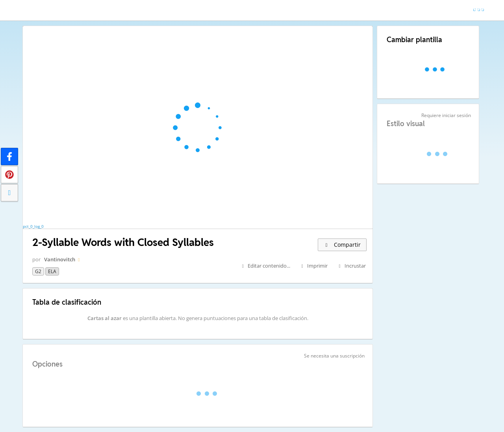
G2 (38, 271)
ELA (52, 271)
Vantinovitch (60, 259)
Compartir (342, 245)
